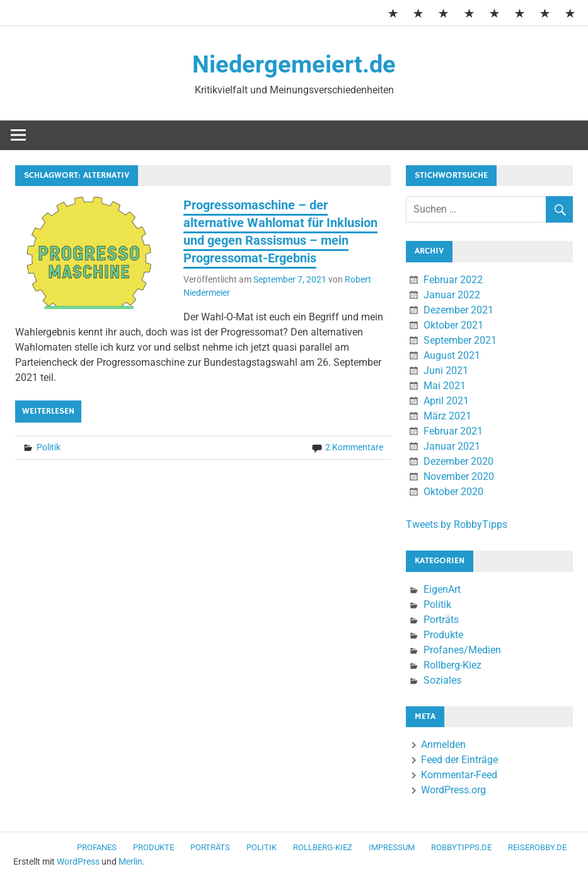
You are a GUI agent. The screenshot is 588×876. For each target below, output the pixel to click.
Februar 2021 (453, 431)
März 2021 (447, 416)
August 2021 (452, 355)
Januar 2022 (452, 295)
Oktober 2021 (453, 325)
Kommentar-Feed (459, 775)
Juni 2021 (446, 371)
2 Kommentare (354, 447)
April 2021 (446, 401)
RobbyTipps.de (461, 847)
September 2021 (460, 340)
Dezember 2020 (458, 461)
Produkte (443, 635)
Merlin (130, 861)
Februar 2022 (453, 280)
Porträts (441, 620)
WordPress (78, 861)
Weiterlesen (48, 411)
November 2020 (459, 476)
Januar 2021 (452, 446)
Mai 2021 (445, 386)
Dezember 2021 (458, 310)
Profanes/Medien (462, 650)
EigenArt (442, 589)
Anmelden (443, 745)
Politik (49, 447)
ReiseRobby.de (537, 847)
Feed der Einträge (459, 760)
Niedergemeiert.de (294, 64)
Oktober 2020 (453, 492)
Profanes (97, 847)
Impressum (392, 847)
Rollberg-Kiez (453, 665)
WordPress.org (453, 790)
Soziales (442, 680)
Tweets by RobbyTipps (457, 524)
